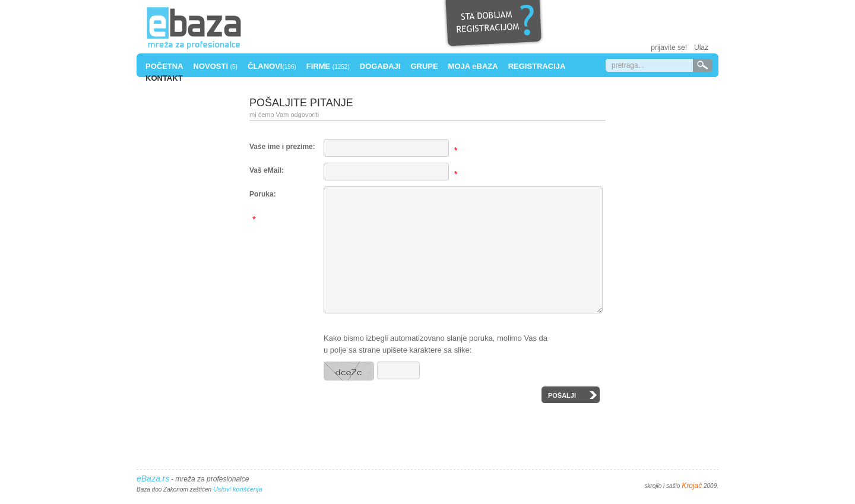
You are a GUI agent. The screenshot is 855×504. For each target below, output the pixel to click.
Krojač (692, 492)
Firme (328, 66)
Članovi (272, 66)
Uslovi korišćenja (238, 495)
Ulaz (701, 47)
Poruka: (263, 194)
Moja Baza (473, 66)
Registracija (537, 66)
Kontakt (164, 78)
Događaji (380, 66)
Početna (164, 66)
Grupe (424, 66)
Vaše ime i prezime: (282, 147)
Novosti (216, 66)
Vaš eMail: (267, 170)
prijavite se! (669, 47)
